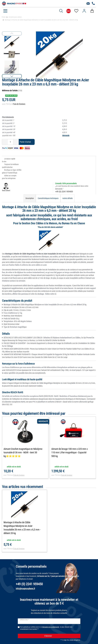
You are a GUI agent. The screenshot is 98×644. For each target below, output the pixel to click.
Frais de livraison (19, 104)
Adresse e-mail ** (25, 621)
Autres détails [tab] (68, 198)
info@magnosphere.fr (25, 590)
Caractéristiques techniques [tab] (48, 198)
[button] (12, 76)
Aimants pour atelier (15, 17)
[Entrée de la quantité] (10, 142)
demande (66, 135)
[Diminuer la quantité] (5, 142)
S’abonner (61, 637)
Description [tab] (30, 198)
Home (4, 17)
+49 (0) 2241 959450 (64, 192)
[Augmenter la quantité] (16, 142)
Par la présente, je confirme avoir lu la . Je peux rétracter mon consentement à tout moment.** (46, 629)
